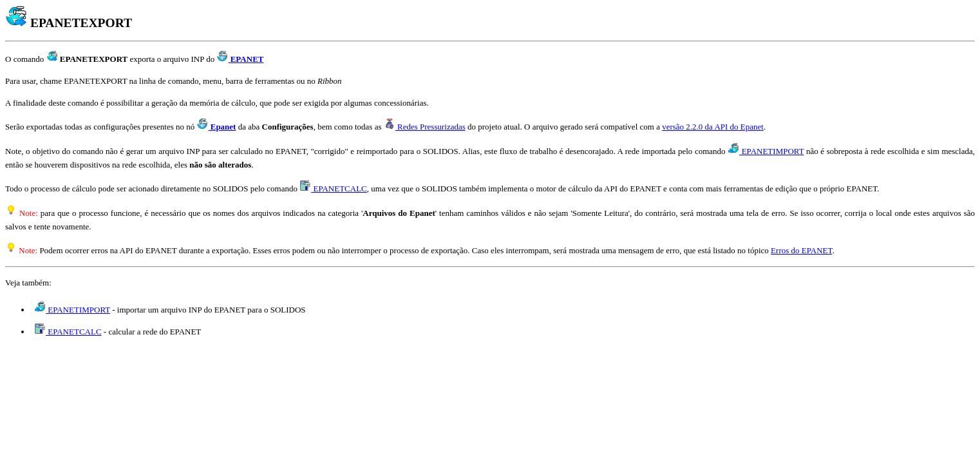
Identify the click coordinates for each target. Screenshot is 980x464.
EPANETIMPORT (766, 151)
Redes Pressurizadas (425, 127)
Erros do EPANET (801, 250)
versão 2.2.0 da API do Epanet (713, 127)
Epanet (216, 127)
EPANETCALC (334, 188)
